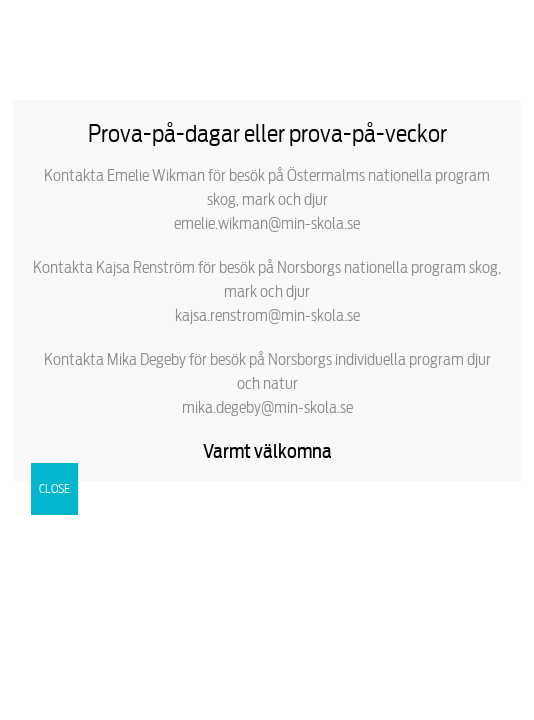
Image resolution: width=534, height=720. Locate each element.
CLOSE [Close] (54, 488)
